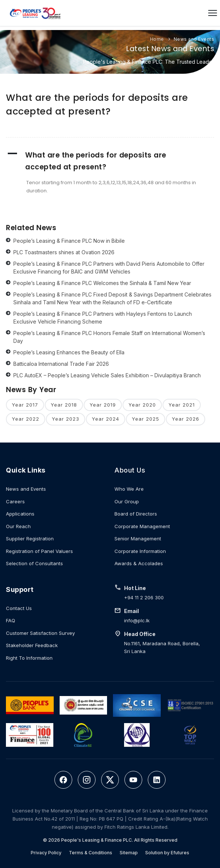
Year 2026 (186, 419)
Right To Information (29, 658)
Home (157, 39)
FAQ (11, 620)
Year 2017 (25, 405)
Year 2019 (103, 405)
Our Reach (18, 526)
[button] (110, 161)
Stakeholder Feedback (32, 645)
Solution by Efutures (167, 853)
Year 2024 (106, 419)
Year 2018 (64, 405)
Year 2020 (142, 405)
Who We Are (129, 489)
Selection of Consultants (34, 563)
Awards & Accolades (139, 563)
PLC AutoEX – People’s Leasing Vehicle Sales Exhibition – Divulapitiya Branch (107, 375)
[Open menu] (213, 13)
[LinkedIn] (157, 780)
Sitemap (129, 853)
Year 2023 (66, 419)
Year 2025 (146, 419)
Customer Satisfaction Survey (40, 633)
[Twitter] (110, 780)
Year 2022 (26, 419)
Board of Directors (136, 514)
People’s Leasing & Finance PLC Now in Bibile (69, 241)
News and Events (194, 39)
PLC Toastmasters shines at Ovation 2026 (64, 252)
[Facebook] (63, 780)
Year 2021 (182, 405)
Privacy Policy (46, 853)
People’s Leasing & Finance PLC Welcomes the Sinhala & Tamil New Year (102, 283)
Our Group (127, 501)
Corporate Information (140, 551)
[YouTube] (133, 780)
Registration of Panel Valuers (39, 551)
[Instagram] (87, 780)
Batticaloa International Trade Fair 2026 (61, 364)
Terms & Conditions (91, 853)
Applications (20, 514)
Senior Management (138, 539)
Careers (15, 501)
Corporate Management (142, 526)
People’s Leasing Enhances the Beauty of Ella (69, 352)
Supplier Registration (30, 539)
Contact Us (19, 608)
